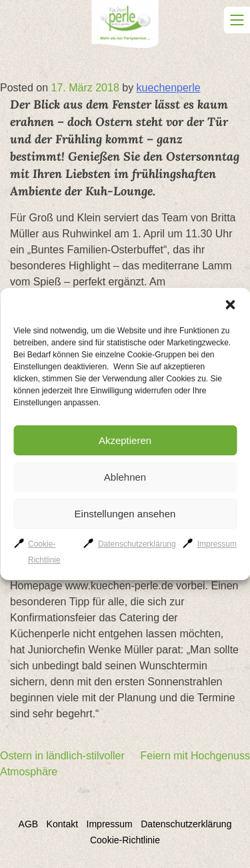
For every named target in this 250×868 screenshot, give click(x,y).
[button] (230, 305)
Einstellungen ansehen (125, 514)
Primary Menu (237, 20)
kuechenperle (169, 88)
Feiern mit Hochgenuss (195, 756)
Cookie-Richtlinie (125, 840)
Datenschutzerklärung (137, 544)
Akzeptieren (125, 440)
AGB (29, 824)
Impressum (217, 544)
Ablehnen (125, 477)
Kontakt (62, 824)
